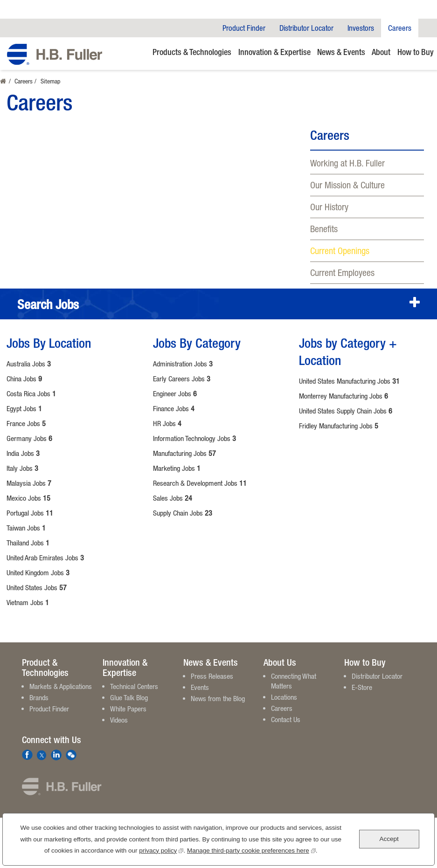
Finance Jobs (174, 408)
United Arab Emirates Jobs (45, 558)
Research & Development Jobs (200, 483)
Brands (39, 697)
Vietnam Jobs (28, 602)
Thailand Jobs (28, 543)
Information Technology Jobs (194, 438)
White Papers (128, 709)
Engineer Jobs (175, 393)
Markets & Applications (61, 686)
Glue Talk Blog (129, 697)
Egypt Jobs (24, 408)
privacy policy (161, 850)
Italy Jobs (22, 468)
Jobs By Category (197, 343)
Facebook (27, 755)
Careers (400, 28)
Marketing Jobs (177, 468)
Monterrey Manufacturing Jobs (343, 396)
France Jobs (26, 423)
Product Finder (244, 28)
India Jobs (23, 453)
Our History (329, 207)
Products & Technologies (192, 52)
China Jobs (24, 379)
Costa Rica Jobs (31, 393)
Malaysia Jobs (29, 483)
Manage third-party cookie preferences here (251, 850)
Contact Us (286, 719)
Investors (361, 28)
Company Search (428, 28)
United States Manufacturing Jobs (349, 381)
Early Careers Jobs (182, 379)
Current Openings (340, 251)
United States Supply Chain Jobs (346, 411)
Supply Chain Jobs (183, 513)
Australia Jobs (29, 364)
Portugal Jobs (30, 513)
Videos (119, 720)
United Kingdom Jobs (38, 572)
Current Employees (342, 272)
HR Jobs (167, 423)
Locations (284, 697)
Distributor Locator (306, 28)
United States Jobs (37, 587)
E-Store (362, 687)
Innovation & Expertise (274, 52)
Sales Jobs (173, 498)
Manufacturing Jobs (184, 453)
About (381, 52)
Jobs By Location (49, 343)
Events (200, 687)
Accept (389, 839)
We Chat (71, 755)
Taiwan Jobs (26, 528)
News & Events (341, 52)
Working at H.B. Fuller (347, 163)
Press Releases (212, 676)
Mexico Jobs (28, 498)
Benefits (324, 229)
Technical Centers (134, 686)
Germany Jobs (29, 438)
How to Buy (416, 52)
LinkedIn (56, 755)
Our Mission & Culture (347, 185)
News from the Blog (218, 698)
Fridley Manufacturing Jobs (339, 426)
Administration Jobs (183, 364)
